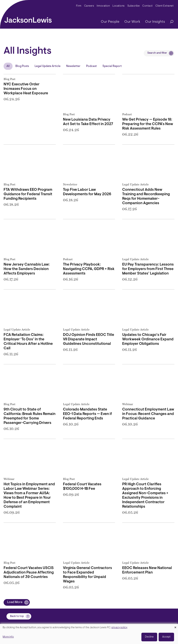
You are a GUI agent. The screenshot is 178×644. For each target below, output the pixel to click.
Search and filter (157, 53)
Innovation (103, 6)
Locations (119, 6)
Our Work (132, 22)
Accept (166, 637)
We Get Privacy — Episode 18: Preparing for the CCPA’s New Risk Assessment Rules (148, 124)
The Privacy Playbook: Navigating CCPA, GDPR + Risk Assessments (89, 269)
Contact (147, 6)
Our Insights (155, 22)
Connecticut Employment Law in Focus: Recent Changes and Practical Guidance (148, 414)
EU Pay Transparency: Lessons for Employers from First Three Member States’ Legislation (148, 269)
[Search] (170, 22)
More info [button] (8, 637)
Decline (149, 637)
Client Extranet (165, 6)
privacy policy (119, 628)
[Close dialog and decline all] (175, 626)
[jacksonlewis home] (28, 19)
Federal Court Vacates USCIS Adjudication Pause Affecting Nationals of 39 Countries (29, 573)
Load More (15, 602)
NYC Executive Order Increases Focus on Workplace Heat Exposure (26, 89)
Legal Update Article (48, 66)
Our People (110, 22)
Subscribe (134, 6)
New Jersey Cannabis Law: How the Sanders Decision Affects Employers (27, 269)
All (8, 66)
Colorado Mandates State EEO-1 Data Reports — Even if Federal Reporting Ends (87, 414)
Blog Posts (22, 66)
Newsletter (73, 66)
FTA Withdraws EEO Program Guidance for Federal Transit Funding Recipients (28, 194)
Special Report (112, 66)
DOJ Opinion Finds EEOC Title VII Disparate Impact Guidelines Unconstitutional (89, 339)
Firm (79, 6)
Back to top (17, 616)
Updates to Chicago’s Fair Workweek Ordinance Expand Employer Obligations (148, 339)
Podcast (91, 66)
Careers (89, 6)
